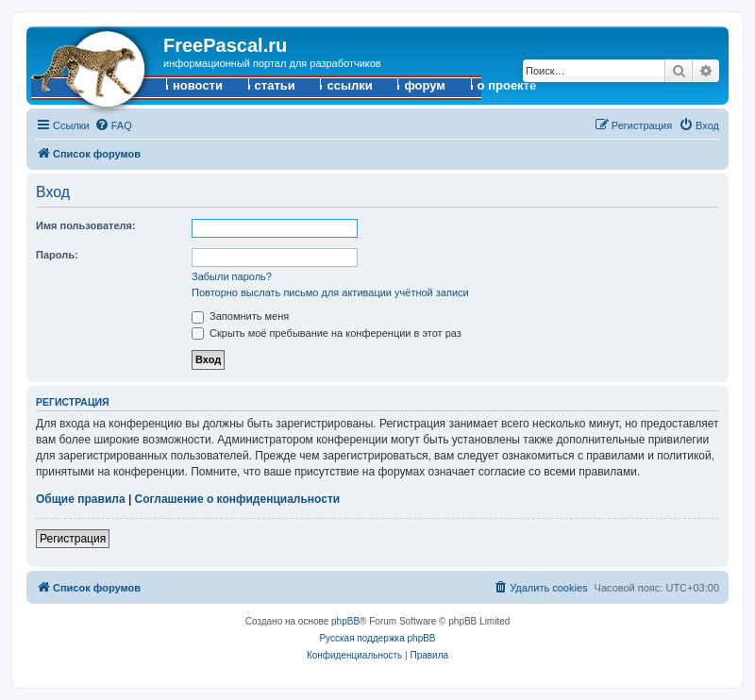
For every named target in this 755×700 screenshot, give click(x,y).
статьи (275, 85)
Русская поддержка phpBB (377, 638)
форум (425, 85)
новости (198, 85)
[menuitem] (113, 125)
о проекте (507, 85)
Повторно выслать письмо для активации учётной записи (330, 292)
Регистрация (73, 539)
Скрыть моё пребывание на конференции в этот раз (327, 333)
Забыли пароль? (232, 276)
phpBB (345, 621)
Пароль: (57, 255)
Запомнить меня (240, 316)
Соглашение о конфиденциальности (238, 499)
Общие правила (81, 499)
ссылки (349, 85)
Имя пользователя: (86, 225)
